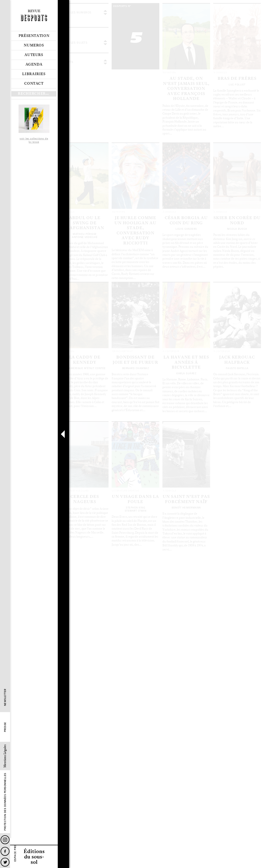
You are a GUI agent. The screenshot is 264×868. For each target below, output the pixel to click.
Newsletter (5, 698)
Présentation (34, 36)
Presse (5, 727)
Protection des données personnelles (5, 802)
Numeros (34, 45)
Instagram (5, 840)
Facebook (5, 851)
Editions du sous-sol (34, 856)
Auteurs (34, 55)
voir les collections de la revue (34, 140)
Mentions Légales (5, 756)
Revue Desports (34, 15)
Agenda (34, 65)
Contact (34, 84)
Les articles (87, 108)
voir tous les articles (130, 15)
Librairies (34, 74)
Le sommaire (69, 108)
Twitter (5, 862)
